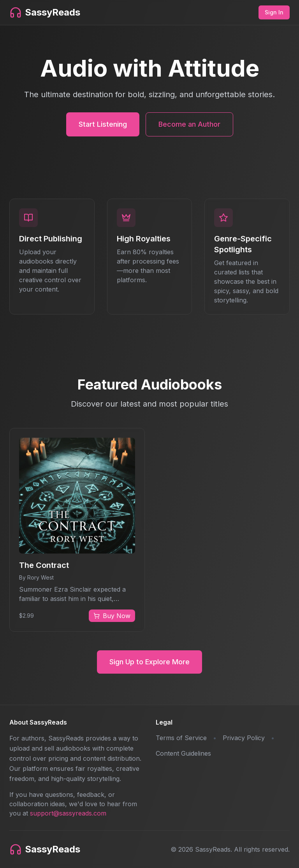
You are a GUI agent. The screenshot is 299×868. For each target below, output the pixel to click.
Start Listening (103, 124)
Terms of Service (181, 738)
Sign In (274, 12)
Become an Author (189, 124)
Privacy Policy (244, 738)
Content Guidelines (183, 753)
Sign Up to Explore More (149, 662)
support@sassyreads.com (68, 813)
